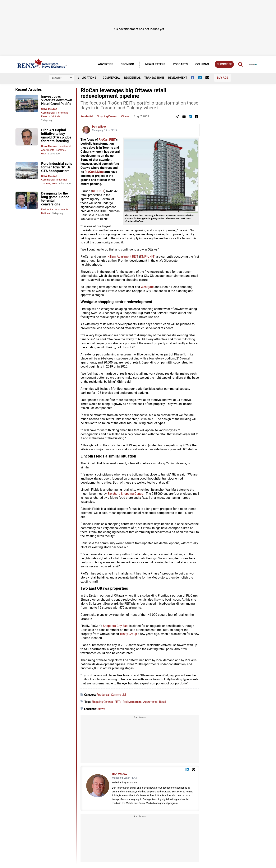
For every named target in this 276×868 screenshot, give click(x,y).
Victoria (56, 116)
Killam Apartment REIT (123, 257)
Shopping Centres (107, 116)
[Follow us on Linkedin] (202, 77)
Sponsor (127, 64)
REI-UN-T (98, 191)
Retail (162, 702)
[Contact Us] (209, 78)
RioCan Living (94, 172)
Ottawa (125, 116)
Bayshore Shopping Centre (126, 494)
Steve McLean (49, 109)
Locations (87, 78)
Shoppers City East (116, 626)
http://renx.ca (129, 783)
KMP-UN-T (147, 257)
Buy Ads (222, 78)
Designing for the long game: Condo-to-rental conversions (56, 199)
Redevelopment (132, 702)
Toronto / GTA (49, 183)
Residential (132, 78)
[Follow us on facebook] (195, 77)
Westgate (147, 287)
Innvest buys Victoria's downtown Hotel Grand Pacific (57, 100)
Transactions (154, 78)
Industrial (62, 180)
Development (178, 78)
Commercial (111, 78)
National (46, 213)
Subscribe (224, 64)
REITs (118, 702)
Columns (202, 64)
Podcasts (180, 64)
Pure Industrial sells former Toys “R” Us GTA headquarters (57, 167)
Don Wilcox (99, 127)
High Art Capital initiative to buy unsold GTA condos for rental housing (56, 135)
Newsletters (155, 64)
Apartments (48, 150)
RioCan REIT (107, 140)
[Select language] (62, 78)
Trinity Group (128, 634)
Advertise (106, 64)
